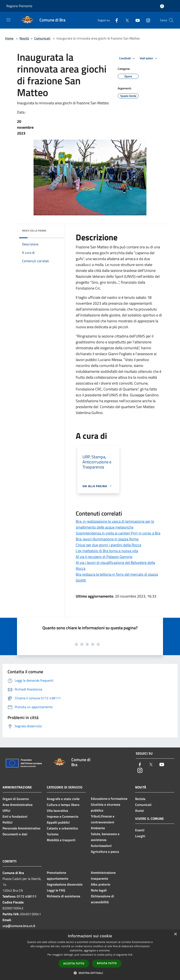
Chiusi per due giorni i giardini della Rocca (108, 545)
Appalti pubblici (58, 822)
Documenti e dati (15, 834)
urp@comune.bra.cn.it (19, 926)
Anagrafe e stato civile (63, 799)
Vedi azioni (149, 58)
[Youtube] (136, 20)
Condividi (128, 58)
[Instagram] (146, 20)
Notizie (140, 799)
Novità (24, 38)
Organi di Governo (16, 799)
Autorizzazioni (101, 846)
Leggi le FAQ (56, 890)
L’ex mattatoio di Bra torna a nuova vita (107, 551)
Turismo (53, 834)
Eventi (140, 830)
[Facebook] (115, 20)
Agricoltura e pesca (105, 852)
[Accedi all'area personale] (162, 6)
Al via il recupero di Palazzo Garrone (104, 557)
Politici (7, 822)
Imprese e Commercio (63, 816)
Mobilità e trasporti (61, 840)
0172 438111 (27, 896)
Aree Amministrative (18, 805)
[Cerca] (171, 20)
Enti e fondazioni (15, 816)
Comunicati (42, 38)
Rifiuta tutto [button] (107, 963)
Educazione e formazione (109, 799)
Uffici (6, 811)
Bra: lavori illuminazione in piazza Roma (107, 539)
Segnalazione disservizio (65, 884)
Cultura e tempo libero (63, 805)
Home (9, 38)
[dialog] (90, 955)
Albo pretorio (101, 884)
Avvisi (140, 811)
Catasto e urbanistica (62, 828)
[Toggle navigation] (8, 20)
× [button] (175, 934)
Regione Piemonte (19, 6)
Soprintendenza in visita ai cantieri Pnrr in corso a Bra (118, 533)
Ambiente (98, 828)
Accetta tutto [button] (74, 963)
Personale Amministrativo (22, 828)
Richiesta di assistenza (63, 896)
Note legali (99, 890)
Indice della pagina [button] (34, 231)
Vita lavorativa (57, 811)
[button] (90, 973)
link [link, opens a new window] (130, 955)
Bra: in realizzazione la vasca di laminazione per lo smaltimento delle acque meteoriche (115, 524)
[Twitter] (125, 20)
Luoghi (140, 836)
